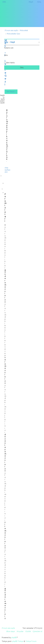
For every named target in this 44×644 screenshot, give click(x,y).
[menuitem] (4, 2)
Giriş (6, 42)
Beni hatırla (10, 63)
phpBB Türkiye (18, 641)
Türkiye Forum (31, 641)
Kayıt (13, 42)
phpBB (14, 638)
